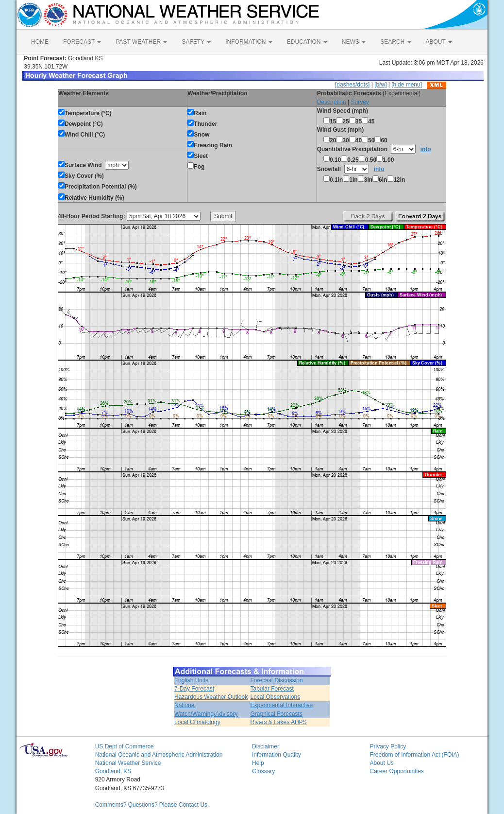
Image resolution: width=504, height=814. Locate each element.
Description (332, 102)
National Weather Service (128, 763)
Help (258, 763)
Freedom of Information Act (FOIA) (414, 755)
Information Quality (277, 755)
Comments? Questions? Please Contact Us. (152, 805)
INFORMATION (249, 42)
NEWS (354, 42)
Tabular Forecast (272, 689)
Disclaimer (266, 746)
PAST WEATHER (141, 42)
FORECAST (82, 42)
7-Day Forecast (194, 689)
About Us (381, 763)
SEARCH (395, 42)
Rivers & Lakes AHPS (279, 722)
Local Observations (276, 697)
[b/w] (380, 85)
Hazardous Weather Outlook (211, 697)
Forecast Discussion (277, 680)
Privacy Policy (388, 746)
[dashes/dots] (352, 85)
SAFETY (196, 42)
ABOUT (439, 42)
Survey (360, 102)
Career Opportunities (396, 771)
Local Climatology (197, 722)
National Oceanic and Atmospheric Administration (159, 755)
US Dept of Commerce (125, 746)
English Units (191, 680)
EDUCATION (307, 42)
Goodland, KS (113, 771)
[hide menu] (407, 85)
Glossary (263, 771)
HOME (40, 42)
